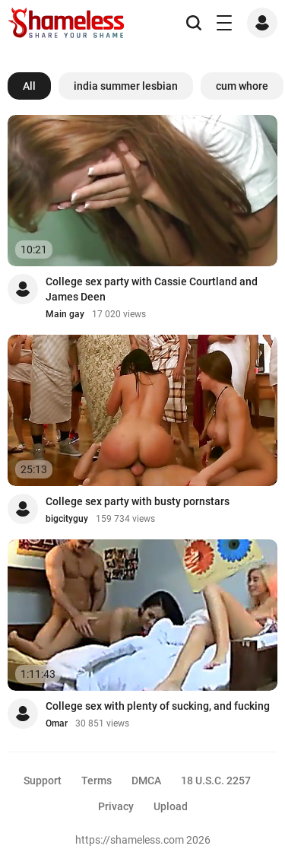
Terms (97, 781)
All (29, 86)
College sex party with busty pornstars (138, 501)
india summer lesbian (126, 86)
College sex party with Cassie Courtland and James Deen (152, 289)
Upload (171, 806)
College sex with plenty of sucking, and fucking (158, 706)
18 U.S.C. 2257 (216, 781)
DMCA (146, 781)
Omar (57, 723)
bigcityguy (67, 519)
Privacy (116, 806)
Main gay (65, 314)
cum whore (242, 86)
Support (43, 781)
